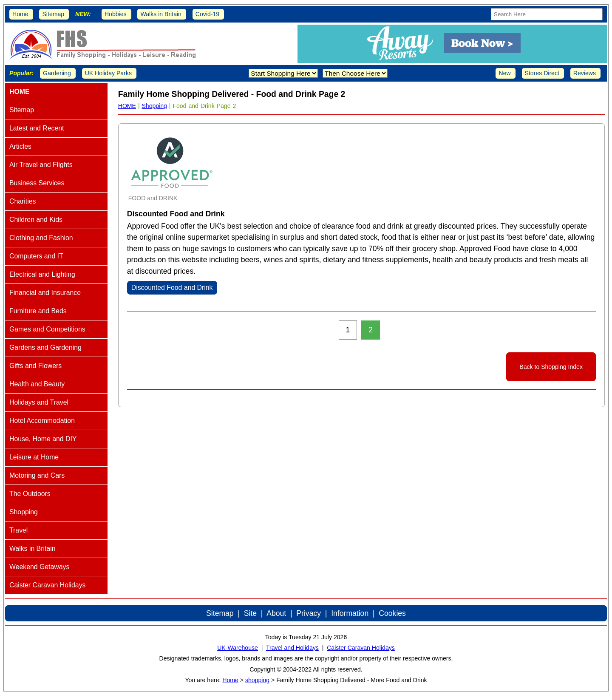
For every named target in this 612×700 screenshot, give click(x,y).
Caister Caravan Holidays (361, 648)
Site (250, 613)
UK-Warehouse (238, 648)
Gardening (57, 73)
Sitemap (53, 14)
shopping (257, 680)
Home (20, 14)
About (276, 613)
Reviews (585, 73)
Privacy (309, 613)
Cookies (392, 613)
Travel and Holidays (292, 648)
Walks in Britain (161, 14)
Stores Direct (542, 73)
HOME (127, 106)
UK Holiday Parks (108, 73)
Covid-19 (207, 14)
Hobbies (116, 14)
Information (350, 613)
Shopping (154, 106)
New (504, 73)
